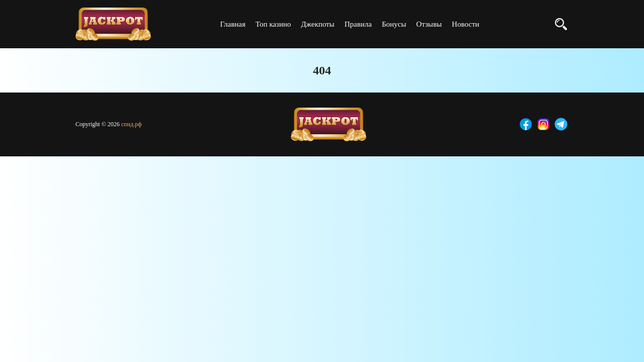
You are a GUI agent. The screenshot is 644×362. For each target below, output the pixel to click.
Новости (465, 24)
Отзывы (429, 24)
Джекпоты (317, 24)
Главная (232, 24)
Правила (358, 24)
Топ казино (273, 24)
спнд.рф (132, 124)
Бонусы (394, 24)
